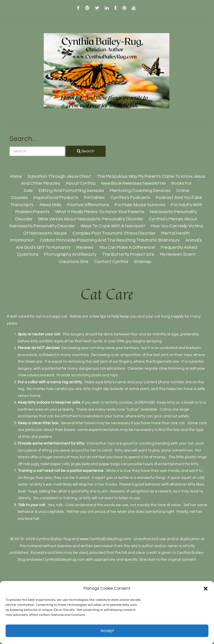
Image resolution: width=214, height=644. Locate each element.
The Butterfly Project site (128, 254)
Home (16, 176)
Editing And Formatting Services (71, 191)
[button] (206, 589)
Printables (94, 197)
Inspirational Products (56, 197)
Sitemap (143, 262)
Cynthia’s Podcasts (130, 197)
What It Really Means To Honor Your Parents (100, 212)
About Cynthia (81, 183)
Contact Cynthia (111, 262)
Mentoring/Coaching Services (140, 191)
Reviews (85, 247)
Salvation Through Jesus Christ (59, 176)
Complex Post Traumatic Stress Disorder (114, 233)
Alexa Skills (50, 205)
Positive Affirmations (88, 205)
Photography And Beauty (70, 254)
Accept (107, 631)
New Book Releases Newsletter (133, 183)
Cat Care (107, 294)
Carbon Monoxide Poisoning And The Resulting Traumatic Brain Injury (110, 240)
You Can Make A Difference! (127, 247)
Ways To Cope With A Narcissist (113, 226)
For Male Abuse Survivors (140, 205)
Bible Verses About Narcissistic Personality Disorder (91, 219)
